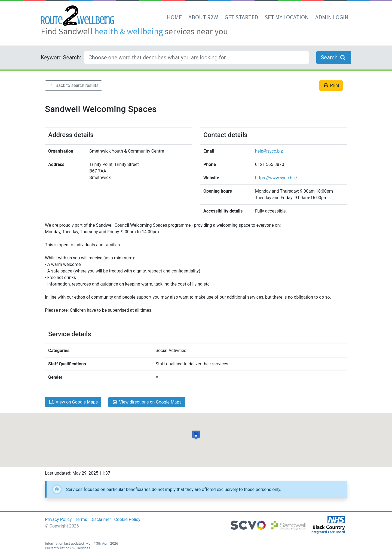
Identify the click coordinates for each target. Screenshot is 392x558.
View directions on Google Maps (147, 402)
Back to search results (73, 85)
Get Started (241, 17)
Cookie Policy (127, 519)
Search (334, 57)
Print (331, 85)
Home (174, 17)
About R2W (203, 17)
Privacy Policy (58, 519)
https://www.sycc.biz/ (276, 178)
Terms (81, 519)
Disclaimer (101, 519)
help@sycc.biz (269, 151)
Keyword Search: (61, 57)
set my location (287, 17)
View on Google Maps (73, 402)
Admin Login (332, 17)
